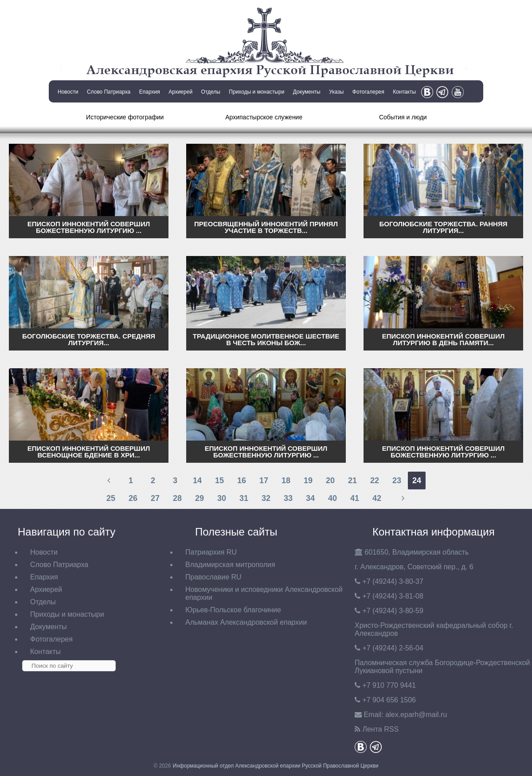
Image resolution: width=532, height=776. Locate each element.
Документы (307, 92)
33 (288, 498)
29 (199, 498)
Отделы (211, 92)
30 (222, 498)
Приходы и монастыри (256, 92)
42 (377, 498)
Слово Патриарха (109, 92)
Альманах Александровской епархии (246, 622)
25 (111, 498)
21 (352, 481)
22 (375, 481)
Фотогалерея (368, 92)
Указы (336, 92)
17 (264, 481)
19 (308, 481)
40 (332, 498)
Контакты (404, 92)
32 (266, 498)
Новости (68, 92)
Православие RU (213, 577)
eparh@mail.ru (416, 715)
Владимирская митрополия (230, 565)
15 (219, 481)
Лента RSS (380, 729)
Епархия (150, 92)
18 (286, 481)
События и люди (403, 117)
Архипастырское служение (264, 117)
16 (242, 481)
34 (310, 498)
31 (244, 498)
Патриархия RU (211, 552)
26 (133, 498)
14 (197, 481)
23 (397, 481)
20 (330, 481)
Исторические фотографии (125, 117)
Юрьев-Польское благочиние (233, 610)
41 (355, 498)
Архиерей (180, 92)
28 (177, 498)
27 (155, 498)
